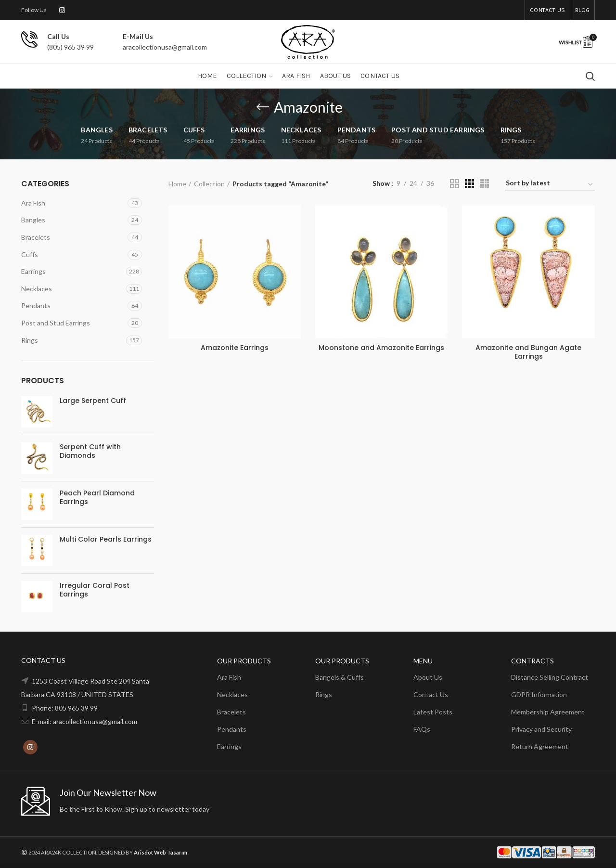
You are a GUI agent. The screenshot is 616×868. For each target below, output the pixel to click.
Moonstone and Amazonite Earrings (381, 348)
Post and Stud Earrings (56, 323)
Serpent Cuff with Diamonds (90, 451)
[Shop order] (550, 185)
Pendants (36, 305)
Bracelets (36, 237)
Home (177, 184)
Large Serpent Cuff (93, 401)
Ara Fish (33, 203)
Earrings (33, 271)
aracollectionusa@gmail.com (165, 47)
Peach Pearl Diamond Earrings (97, 497)
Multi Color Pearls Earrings (106, 539)
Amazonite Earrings (235, 348)
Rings (30, 340)
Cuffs (30, 254)
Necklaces (37, 289)
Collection (209, 184)
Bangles (33, 220)
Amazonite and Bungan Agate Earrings (528, 352)
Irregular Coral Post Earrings (95, 590)
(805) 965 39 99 (71, 47)
